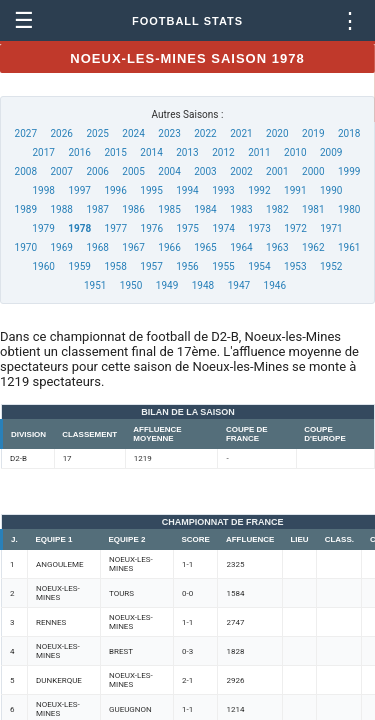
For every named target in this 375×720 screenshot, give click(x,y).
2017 (44, 152)
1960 (44, 266)
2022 (205, 133)
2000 (313, 171)
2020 (277, 133)
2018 (349, 133)
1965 (205, 247)
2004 (169, 171)
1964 (241, 247)
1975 (187, 228)
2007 (61, 171)
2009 (331, 152)
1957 (151, 266)
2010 (295, 152)
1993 (223, 190)
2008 (26, 171)
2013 (187, 152)
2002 (241, 171)
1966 (169, 247)
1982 (277, 209)
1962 (313, 247)
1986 (133, 209)
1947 (239, 285)
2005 (133, 171)
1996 (115, 190)
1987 (97, 209)
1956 (187, 266)
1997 (79, 190)
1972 (295, 228)
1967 (133, 247)
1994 (187, 190)
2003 (205, 171)
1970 (26, 247)
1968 (97, 247)
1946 (275, 285)
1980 (349, 209)
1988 (61, 209)
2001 (277, 171)
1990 (331, 190)
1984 (205, 209)
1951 (95, 285)
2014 (151, 152)
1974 (223, 228)
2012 (223, 152)
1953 (295, 266)
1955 (223, 266)
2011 (259, 152)
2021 (241, 133)
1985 (169, 209)
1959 (79, 266)
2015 (115, 152)
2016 (79, 152)
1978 (79, 228)
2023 (169, 133)
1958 (115, 266)
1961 (349, 247)
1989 (26, 209)
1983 (241, 209)
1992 (259, 190)
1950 (131, 285)
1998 (44, 190)
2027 (26, 133)
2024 (133, 133)
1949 (167, 285)
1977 (116, 228)
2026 (61, 133)
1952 (331, 266)
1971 (331, 228)
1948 (203, 285)
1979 (43, 228)
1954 (259, 266)
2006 (97, 171)
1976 (152, 228)
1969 (61, 247)
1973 (259, 228)
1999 (349, 171)
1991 (295, 190)
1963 (277, 247)
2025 (97, 133)
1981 (313, 209)
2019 (313, 133)
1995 (151, 190)
